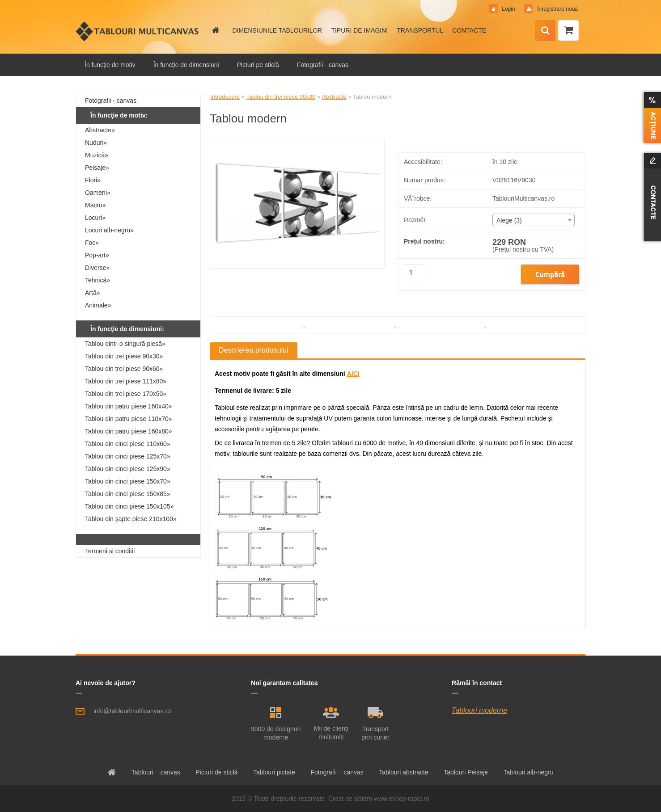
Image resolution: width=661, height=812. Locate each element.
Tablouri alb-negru (529, 772)
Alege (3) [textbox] (509, 220)
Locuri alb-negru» (109, 230)
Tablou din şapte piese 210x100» (131, 519)
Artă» (92, 293)
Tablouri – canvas (156, 772)
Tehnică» (97, 280)
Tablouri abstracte (404, 772)
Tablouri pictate (274, 772)
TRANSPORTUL (420, 30)
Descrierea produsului (254, 350)
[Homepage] (215, 30)
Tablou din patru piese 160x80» (129, 431)
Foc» (92, 243)
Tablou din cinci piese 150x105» (129, 506)
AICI (353, 374)
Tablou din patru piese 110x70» (129, 419)
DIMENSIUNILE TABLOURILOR (277, 30)
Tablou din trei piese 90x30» (124, 356)
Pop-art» (97, 255)
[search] (545, 31)
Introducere (225, 97)
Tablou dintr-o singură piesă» (125, 344)
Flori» (93, 180)
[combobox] (534, 220)
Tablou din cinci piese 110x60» (128, 444)
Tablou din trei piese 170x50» (126, 394)
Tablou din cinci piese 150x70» (128, 481)
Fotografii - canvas (323, 65)
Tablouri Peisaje (466, 772)
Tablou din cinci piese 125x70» (128, 456)
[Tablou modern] (297, 141)
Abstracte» (100, 130)
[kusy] (415, 272)
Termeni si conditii (110, 551)
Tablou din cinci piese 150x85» (128, 494)
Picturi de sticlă (216, 772)
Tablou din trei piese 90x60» (124, 369)
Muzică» (97, 155)
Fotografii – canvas (337, 772)
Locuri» (95, 218)
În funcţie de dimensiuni (186, 65)
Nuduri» (96, 143)
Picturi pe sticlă (258, 65)
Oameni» (98, 193)
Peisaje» (97, 168)
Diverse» (97, 268)
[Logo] (137, 31)
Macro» (95, 205)
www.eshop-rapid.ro (402, 799)
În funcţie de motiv (110, 65)
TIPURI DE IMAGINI (359, 30)
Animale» (98, 305)
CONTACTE (469, 30)
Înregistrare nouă (557, 9)
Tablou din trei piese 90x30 (281, 97)
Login (508, 9)
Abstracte (334, 97)
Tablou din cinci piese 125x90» (128, 469)
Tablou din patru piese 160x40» (129, 406)
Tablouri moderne (479, 710)
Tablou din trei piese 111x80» (126, 381)
